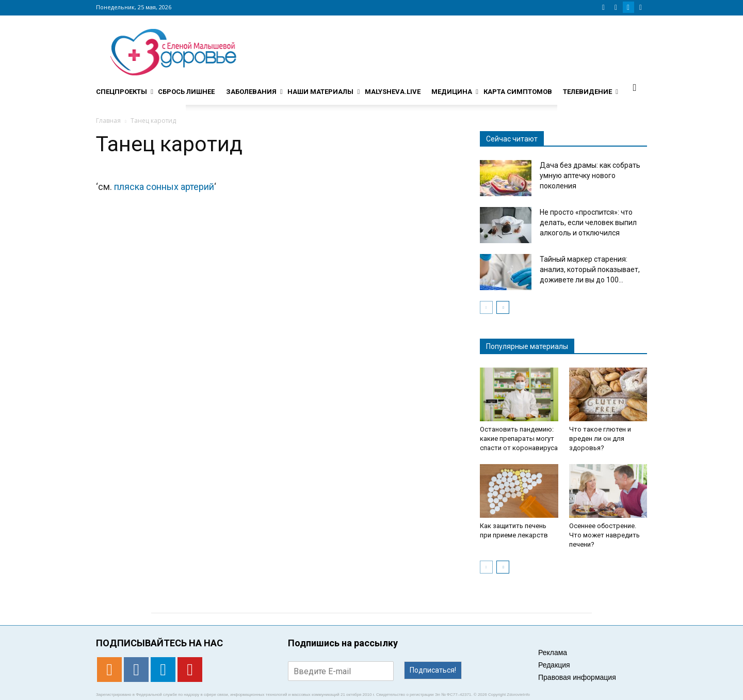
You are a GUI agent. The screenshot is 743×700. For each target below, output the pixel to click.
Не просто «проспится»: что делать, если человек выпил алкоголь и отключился (588, 222)
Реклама (553, 653)
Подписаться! (433, 670)
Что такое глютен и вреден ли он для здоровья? (600, 439)
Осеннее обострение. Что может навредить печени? (604, 535)
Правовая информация (577, 677)
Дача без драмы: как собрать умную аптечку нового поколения (590, 176)
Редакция (554, 665)
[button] (635, 87)
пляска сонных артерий (164, 187)
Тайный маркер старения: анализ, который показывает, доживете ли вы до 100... (590, 269)
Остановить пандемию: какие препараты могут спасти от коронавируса (519, 439)
